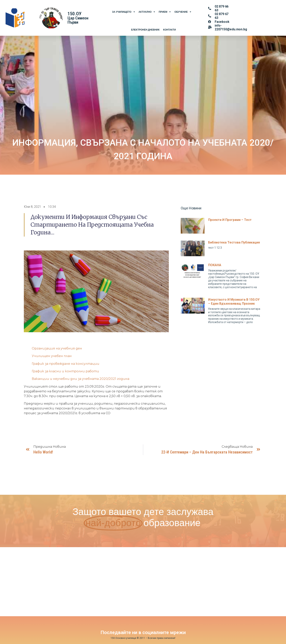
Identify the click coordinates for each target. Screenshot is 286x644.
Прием (165, 12)
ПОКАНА (215, 265)
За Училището (123, 12)
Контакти (169, 30)
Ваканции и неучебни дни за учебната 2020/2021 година (81, 379)
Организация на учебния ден (57, 348)
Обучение (183, 12)
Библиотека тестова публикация (234, 242)
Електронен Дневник (145, 30)
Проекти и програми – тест (230, 220)
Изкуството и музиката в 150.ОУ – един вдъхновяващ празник (234, 301)
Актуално (147, 12)
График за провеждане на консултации (66, 364)
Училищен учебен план (52, 356)
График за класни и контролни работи (65, 371)
